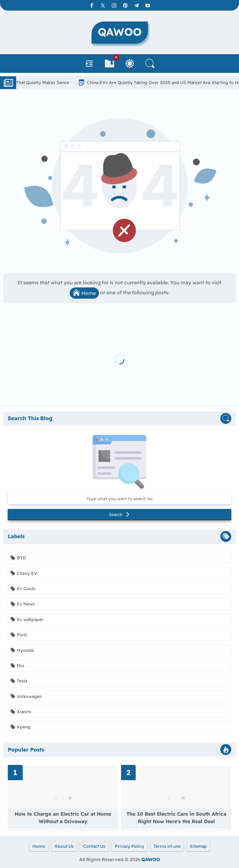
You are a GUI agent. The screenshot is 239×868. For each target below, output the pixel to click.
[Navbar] (89, 64)
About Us (64, 846)
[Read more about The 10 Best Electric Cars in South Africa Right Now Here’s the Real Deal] (176, 798)
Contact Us (94, 846)
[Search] (150, 64)
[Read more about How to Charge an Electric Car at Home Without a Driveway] (63, 798)
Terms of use (167, 846)
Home (84, 292)
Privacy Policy (129, 846)
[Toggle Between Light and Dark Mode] (130, 64)
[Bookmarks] (110, 64)
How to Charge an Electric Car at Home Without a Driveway (63, 818)
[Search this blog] (119, 499)
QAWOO (151, 859)
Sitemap (198, 846)
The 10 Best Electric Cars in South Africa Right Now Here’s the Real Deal (176, 818)
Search (119, 515)
